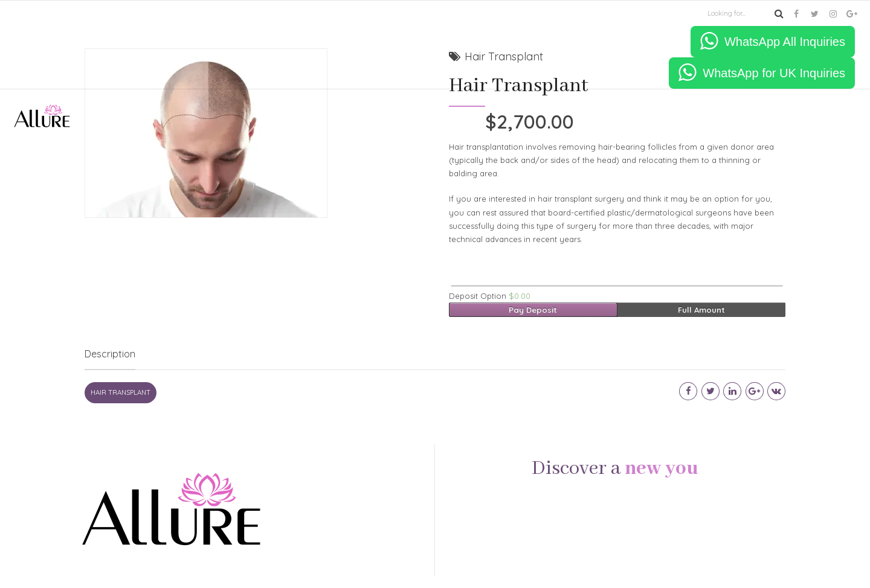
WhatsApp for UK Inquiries (774, 73)
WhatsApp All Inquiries (785, 42)
